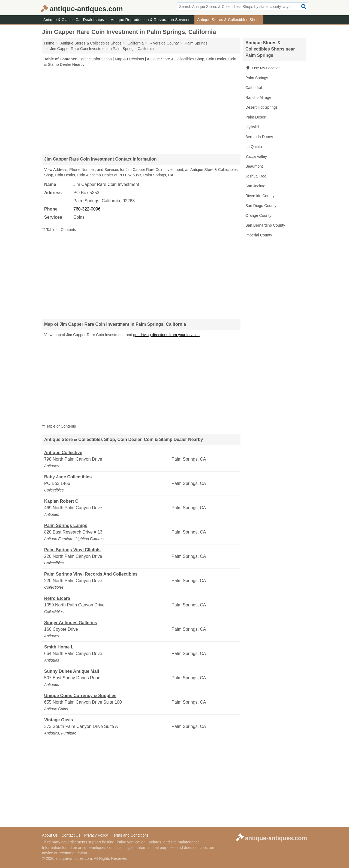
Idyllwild (252, 127)
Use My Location (263, 68)
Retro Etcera (57, 598)
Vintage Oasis (59, 720)
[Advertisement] (141, 110)
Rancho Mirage (258, 97)
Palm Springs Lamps (66, 525)
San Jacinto (255, 186)
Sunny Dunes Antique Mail (72, 671)
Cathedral (254, 88)
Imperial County (259, 235)
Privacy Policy (96, 835)
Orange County (258, 215)
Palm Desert (256, 117)
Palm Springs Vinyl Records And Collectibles (91, 574)
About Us (50, 835)
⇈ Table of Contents (59, 230)
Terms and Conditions (130, 835)
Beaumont (254, 166)
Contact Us (71, 835)
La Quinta (254, 147)
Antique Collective (63, 453)
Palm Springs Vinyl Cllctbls (72, 550)
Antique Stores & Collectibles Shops (229, 20)
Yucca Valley (256, 156)
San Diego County (261, 206)
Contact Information (95, 59)
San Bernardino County (265, 225)
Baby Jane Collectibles (68, 477)
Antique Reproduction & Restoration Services (151, 20)
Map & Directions (129, 59)
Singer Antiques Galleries (71, 623)
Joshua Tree (256, 176)
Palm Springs (257, 78)
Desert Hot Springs (261, 107)
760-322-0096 (87, 209)
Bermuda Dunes (259, 137)
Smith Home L (59, 647)
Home (49, 43)
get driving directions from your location (167, 335)
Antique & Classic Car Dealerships (74, 20)
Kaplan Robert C (61, 501)
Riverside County (260, 196)
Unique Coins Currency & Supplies (80, 696)
